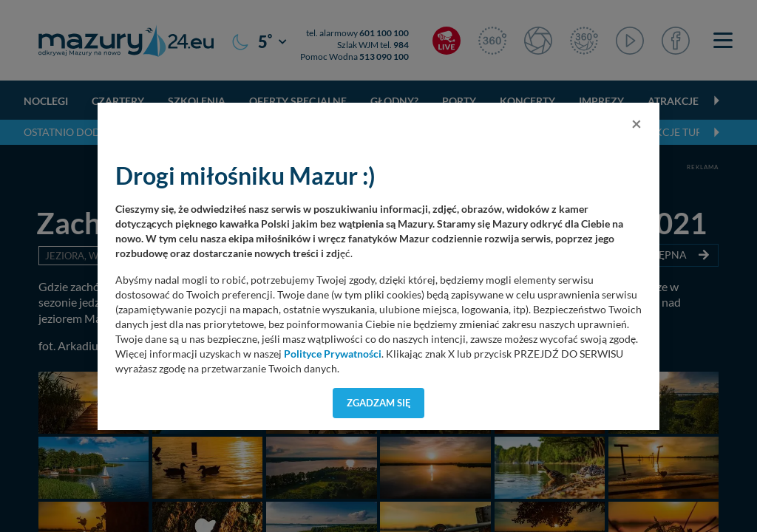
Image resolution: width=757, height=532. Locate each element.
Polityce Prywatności (333, 354)
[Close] (637, 123)
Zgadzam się (379, 403)
